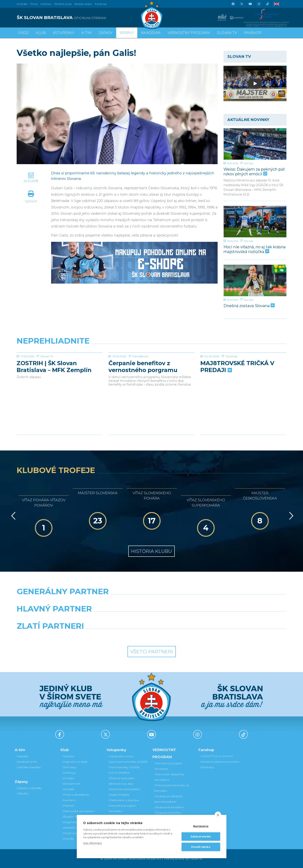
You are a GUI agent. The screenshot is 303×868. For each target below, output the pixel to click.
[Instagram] (259, 4)
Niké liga (248, 163)
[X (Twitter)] (242, 4)
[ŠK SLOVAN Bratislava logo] (152, 15)
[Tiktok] (268, 4)
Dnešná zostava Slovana (249, 306)
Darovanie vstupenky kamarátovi (169, 777)
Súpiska (22, 756)
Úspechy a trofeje (75, 762)
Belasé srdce (83, 4)
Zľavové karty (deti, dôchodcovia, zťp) (122, 781)
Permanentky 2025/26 (124, 767)
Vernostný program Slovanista (122, 808)
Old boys (69, 773)
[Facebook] (233, 4)
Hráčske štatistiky (29, 767)
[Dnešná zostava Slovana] (255, 280)
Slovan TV (47, 386)
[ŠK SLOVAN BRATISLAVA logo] (83, 18)
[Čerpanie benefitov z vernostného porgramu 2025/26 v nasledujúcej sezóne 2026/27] (151, 367)
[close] (218, 815)
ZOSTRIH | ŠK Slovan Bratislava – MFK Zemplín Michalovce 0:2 (54, 396)
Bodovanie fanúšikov (169, 807)
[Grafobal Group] (186, 636)
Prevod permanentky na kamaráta (171, 788)
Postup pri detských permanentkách (169, 799)
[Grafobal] (117, 619)
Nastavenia (201, 826)
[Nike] (151, 601)
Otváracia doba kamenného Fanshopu (220, 764)
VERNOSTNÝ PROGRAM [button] (189, 33)
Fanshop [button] (253, 33)
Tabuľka (22, 793)
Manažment (71, 784)
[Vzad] (13, 516)
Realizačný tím (27, 762)
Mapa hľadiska (119, 795)
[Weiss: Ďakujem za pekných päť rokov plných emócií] (255, 144)
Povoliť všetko (201, 847)
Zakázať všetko (201, 837)
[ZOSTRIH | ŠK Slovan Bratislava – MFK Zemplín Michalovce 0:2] (60, 367)
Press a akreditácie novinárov (76, 797)
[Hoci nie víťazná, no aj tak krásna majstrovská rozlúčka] (255, 222)
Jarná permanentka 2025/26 (128, 762)
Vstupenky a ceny (121, 756)
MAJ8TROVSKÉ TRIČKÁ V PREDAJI (237, 396)
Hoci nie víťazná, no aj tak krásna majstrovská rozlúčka (255, 249)
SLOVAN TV (227, 33)
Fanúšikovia (140, 386)
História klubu (151, 551)
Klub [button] (41, 33)
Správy (127, 33)
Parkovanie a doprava (124, 800)
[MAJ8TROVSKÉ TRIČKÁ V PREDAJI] (243, 367)
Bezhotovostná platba (124, 789)
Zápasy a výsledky (29, 788)
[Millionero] (186, 619)
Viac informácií (92, 843)
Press (34, 4)
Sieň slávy (69, 767)
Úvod (23, 33)
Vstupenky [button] (63, 33)
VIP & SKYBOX (119, 773)
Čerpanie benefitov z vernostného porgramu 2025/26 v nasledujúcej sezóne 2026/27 (143, 396)
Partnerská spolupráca (78, 811)
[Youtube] (250, 4)
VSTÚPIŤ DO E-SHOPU (217, 756)
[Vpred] (290, 516)
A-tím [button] (86, 33)
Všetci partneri (152, 652)
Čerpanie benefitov (168, 813)
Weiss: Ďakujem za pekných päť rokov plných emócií (254, 172)
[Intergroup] (117, 636)
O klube (68, 778)
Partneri (68, 806)
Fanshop (101, 4)
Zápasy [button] (106, 33)
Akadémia (151, 33)
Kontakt (68, 789)
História (68, 756)
